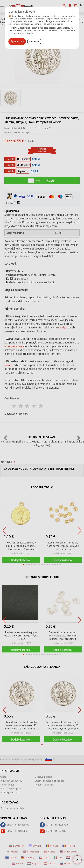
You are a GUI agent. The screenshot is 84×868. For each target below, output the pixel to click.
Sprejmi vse (17, 41)
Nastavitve (34, 42)
